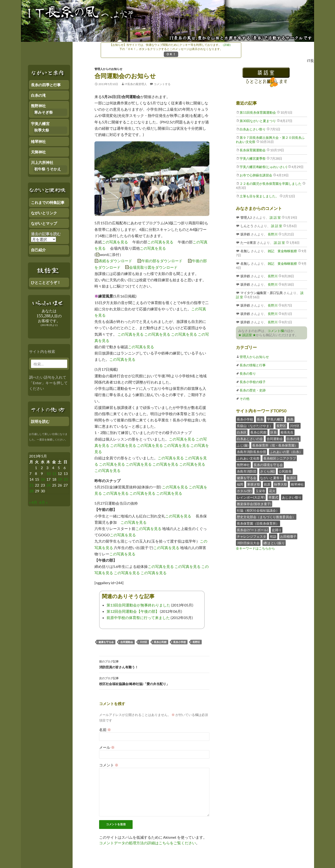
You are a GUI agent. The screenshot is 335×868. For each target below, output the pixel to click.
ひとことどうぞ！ (46, 282)
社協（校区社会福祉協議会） (258, 510)
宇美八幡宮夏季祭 (253, 158)
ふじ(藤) (243, 445)
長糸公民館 (160, 642)
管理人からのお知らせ (108, 69)
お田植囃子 (288, 536)
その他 (245, 399)
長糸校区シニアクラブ (280, 458)
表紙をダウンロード (115, 261)
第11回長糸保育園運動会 (258, 112)
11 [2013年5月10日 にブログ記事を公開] (54, 473)
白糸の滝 (293, 439)
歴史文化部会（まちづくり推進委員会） (266, 517)
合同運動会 (127, 642)
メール (107, 747)
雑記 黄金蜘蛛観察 (282, 251)
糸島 (290, 419)
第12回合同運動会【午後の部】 (133, 611)
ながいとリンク (44, 213)
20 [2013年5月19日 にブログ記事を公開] (66, 479)
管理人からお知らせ (254, 357)
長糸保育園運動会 (253, 150)
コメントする (162, 84)
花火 (272, 491)
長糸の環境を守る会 (268, 465)
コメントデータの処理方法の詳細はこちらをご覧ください (147, 843)
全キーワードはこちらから (255, 548)
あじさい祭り (292, 497)
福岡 (240, 484)
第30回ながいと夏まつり (258, 121)
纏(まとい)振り (274, 543)
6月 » (43, 502)
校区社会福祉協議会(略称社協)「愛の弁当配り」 (154, 681)
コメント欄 (276, 331)
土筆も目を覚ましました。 (259, 196)
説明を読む (40, 421)
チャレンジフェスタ (251, 536)
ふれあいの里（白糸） (286, 452)
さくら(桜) (268, 471)
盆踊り (277, 530)
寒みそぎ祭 (44, 112)
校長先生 (287, 432)
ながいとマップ (44, 223)
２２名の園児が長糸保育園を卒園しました (271, 184)
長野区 (196, 642)
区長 (274, 432)
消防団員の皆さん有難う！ (154, 664)
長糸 (260, 419)
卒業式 (273, 497)
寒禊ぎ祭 (254, 484)
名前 (105, 730)
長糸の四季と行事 (46, 85)
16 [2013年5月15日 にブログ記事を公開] (43, 479)
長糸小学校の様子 (253, 382)
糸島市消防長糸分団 (251, 452)
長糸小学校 (179, 642)
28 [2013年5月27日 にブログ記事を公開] (31, 491)
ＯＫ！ (171, 54)
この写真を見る (115, 242)
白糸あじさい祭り (253, 129)
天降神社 (38, 152)
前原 (267, 484)
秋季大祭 (281, 484)
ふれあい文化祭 (248, 458)
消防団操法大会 (248, 543)
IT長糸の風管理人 (136, 84)
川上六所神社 (42, 162)
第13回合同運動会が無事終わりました (138, 605)
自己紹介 (38, 250)
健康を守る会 (106, 642)
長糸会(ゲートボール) (252, 530)
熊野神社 (243, 465)
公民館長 (285, 471)
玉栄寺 (260, 491)
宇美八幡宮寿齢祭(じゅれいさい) (263, 167)
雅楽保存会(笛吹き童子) (254, 504)
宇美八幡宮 (275, 419)
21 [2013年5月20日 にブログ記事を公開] (31, 485)
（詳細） (227, 45)
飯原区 (291, 478)
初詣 (273, 536)
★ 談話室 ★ (247, 335)
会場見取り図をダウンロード (153, 267)
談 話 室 (275, 217)
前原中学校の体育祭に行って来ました (138, 618)
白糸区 (242, 432)
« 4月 (33, 502)
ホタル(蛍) (244, 491)
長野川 (272, 234)
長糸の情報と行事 (253, 365)
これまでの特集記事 (48, 202)
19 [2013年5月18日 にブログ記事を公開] (60, 479)
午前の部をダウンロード (162, 261)
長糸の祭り (248, 373)
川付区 (143, 642)
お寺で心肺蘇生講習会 (256, 175)
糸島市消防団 (247, 471)
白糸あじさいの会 (250, 439)
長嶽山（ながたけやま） (255, 426)
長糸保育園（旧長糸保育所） (258, 523)
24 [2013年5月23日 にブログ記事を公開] (48, 485)
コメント (109, 765)
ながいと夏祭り (271, 478)
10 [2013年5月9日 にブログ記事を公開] (48, 473)
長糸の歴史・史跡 (253, 390)
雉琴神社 (297, 484)
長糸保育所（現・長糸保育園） (275, 445)
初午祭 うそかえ (48, 169)
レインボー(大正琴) (251, 497)
